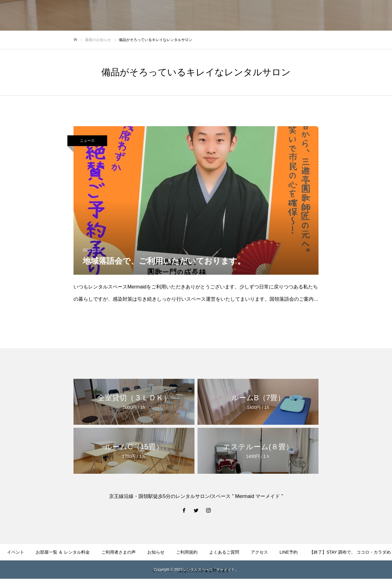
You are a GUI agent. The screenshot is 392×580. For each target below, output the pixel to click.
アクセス (259, 552)
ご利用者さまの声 (119, 552)
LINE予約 (289, 552)
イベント (16, 552)
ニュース (87, 141)
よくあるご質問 (224, 552)
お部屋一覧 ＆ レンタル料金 (63, 552)
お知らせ (156, 552)
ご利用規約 (187, 552)
